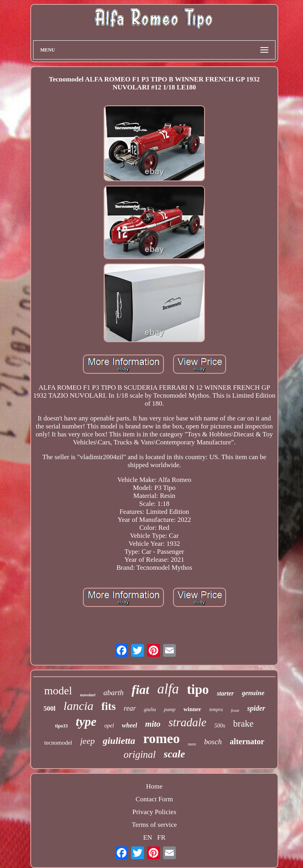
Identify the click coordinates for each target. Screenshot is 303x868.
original (140, 754)
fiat (140, 690)
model (58, 691)
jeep (88, 741)
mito (153, 724)
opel (109, 726)
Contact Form (154, 799)
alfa (168, 689)
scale (174, 754)
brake (243, 724)
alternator (247, 741)
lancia (78, 706)
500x (220, 726)
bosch (213, 742)
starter (225, 693)
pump (170, 709)
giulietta (119, 741)
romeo (161, 738)
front (235, 710)
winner (192, 709)
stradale (188, 722)
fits (108, 706)
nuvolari (88, 695)
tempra (216, 709)
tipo (198, 690)
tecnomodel (58, 743)
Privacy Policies (154, 812)
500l (49, 708)
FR (161, 837)
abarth (113, 693)
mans (192, 744)
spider (256, 708)
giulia (150, 709)
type (86, 722)
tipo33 (61, 726)
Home (154, 786)
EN (148, 837)
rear (130, 708)
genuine (253, 693)
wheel (130, 725)
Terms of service (154, 825)
